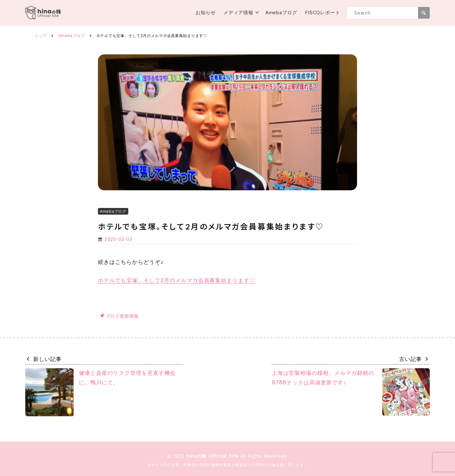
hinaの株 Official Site (214, 456)
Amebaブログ (281, 12)
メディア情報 (238, 12)
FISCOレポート (323, 12)
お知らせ (206, 12)
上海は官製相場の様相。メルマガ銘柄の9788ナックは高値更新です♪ (351, 392)
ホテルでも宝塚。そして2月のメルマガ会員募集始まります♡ (177, 280)
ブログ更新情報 (122, 316)
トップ (41, 36)
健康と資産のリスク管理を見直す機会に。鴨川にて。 (100, 392)
